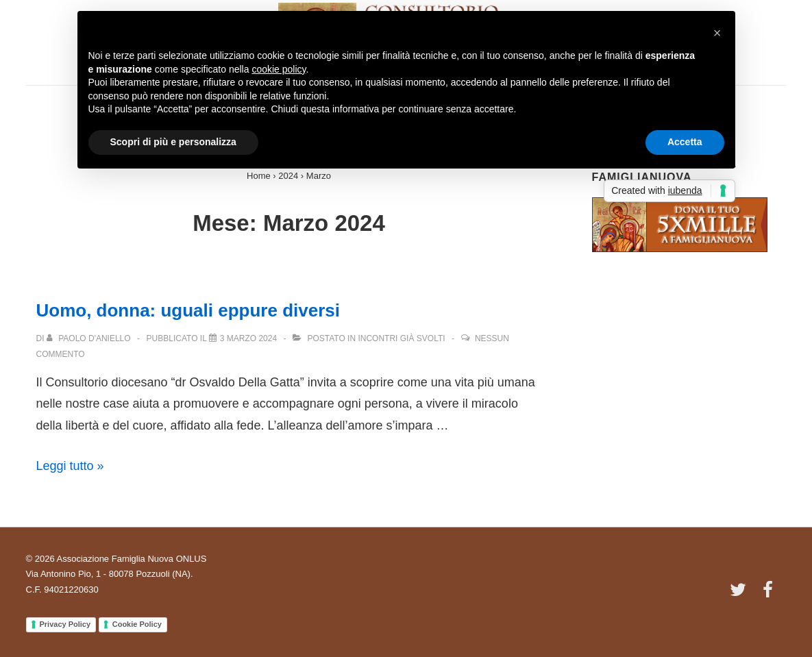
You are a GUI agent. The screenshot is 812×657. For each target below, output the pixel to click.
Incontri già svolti (401, 338)
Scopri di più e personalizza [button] (173, 142)
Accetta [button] (685, 142)
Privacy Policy (65, 624)
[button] (717, 33)
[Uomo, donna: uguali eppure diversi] (248, 338)
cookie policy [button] (279, 69)
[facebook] (770, 594)
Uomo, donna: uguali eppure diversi (188, 310)
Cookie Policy (137, 624)
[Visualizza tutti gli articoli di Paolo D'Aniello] (90, 338)
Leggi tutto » (70, 466)
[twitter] (741, 594)
